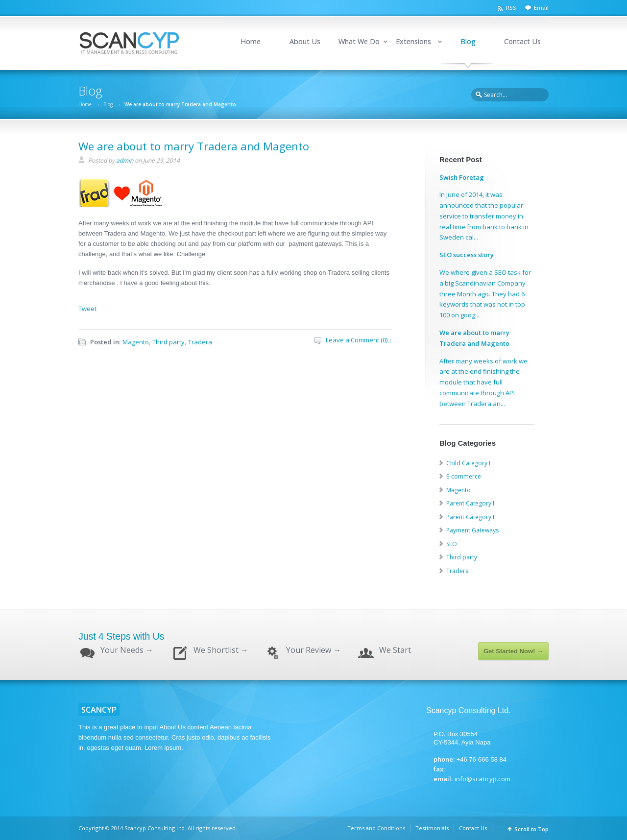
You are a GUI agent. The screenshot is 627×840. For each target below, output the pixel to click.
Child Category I (468, 463)
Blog (468, 41)
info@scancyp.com (482, 779)
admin (125, 160)
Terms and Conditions (376, 828)
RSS (511, 8)
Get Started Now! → (513, 651)
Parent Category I (470, 503)
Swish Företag (462, 177)
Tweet (87, 309)
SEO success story (467, 255)
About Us (305, 41)
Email (541, 8)
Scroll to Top (531, 829)
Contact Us (522, 41)
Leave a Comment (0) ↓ (359, 340)
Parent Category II (471, 517)
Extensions (413, 41)
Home (251, 41)
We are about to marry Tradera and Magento (194, 146)
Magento (136, 342)
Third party (169, 342)
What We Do (359, 41)
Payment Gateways (472, 530)
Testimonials (432, 828)
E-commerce (464, 476)
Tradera (200, 342)
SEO (452, 544)
